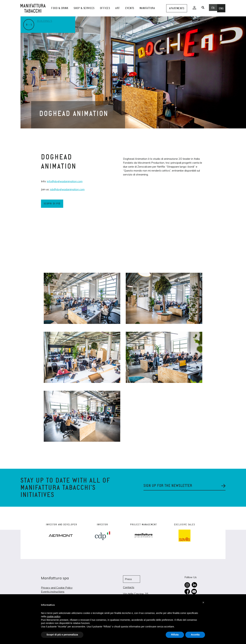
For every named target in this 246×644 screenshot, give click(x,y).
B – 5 (29, 25)
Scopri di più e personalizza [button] (62, 635)
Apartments (177, 8)
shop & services (84, 8)
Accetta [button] (195, 635)
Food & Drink (60, 8)
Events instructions (53, 592)
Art (118, 8)
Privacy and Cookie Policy (57, 588)
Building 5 (45, 21)
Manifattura (147, 8)
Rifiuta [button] (175, 635)
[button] (203, 602)
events (130, 8)
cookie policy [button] (53, 616)
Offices (105, 8)
